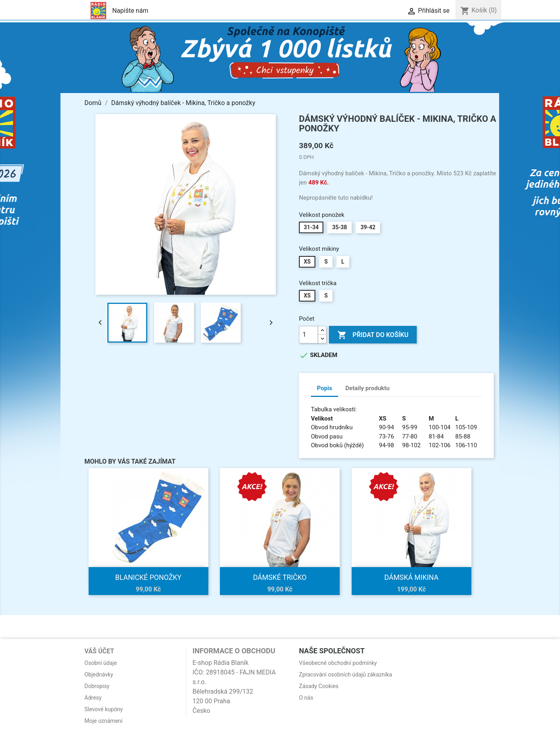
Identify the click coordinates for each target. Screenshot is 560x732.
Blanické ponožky (148, 577)
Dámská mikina (412, 577)
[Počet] (309, 335)
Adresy (93, 698)
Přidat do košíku (373, 335)
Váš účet (100, 651)
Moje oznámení (104, 721)
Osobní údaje (101, 663)
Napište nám (130, 11)
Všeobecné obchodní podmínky (338, 663)
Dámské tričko (280, 577)
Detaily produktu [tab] (367, 388)
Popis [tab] (325, 388)
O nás (306, 698)
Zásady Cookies (319, 686)
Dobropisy (97, 686)
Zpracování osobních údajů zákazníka (345, 674)
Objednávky (99, 674)
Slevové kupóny (104, 709)
